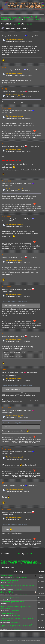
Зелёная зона (24, 578)
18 (31, 24)
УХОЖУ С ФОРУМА (7, 592)
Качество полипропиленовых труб (12, 602)
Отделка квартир (17, 629)
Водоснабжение (11, 604)
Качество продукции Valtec (10, 597)
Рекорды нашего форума (9, 580)
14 (19, 24)
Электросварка (15, 611)
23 (18, 578)
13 (16, 24)
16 (25, 24)
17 (28, 24)
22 (17, 578)
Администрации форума (9, 613)
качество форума (7, 576)
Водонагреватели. (15, 622)
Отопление (24, 599)
